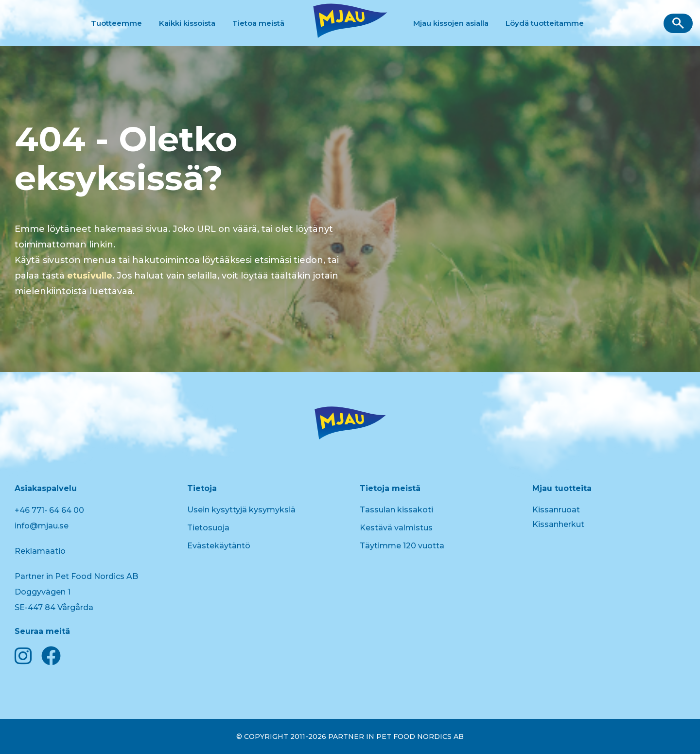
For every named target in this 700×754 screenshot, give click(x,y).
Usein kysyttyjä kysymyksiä (241, 510)
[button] (678, 23)
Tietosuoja (208, 528)
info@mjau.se (42, 526)
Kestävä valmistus (396, 528)
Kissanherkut (558, 524)
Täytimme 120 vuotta (402, 546)
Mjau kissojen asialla (451, 23)
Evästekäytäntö (219, 546)
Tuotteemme (116, 23)
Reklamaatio (40, 551)
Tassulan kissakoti (396, 510)
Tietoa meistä (258, 23)
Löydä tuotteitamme (545, 23)
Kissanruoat (556, 510)
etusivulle (90, 276)
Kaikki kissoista (187, 23)
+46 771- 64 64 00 (49, 510)
